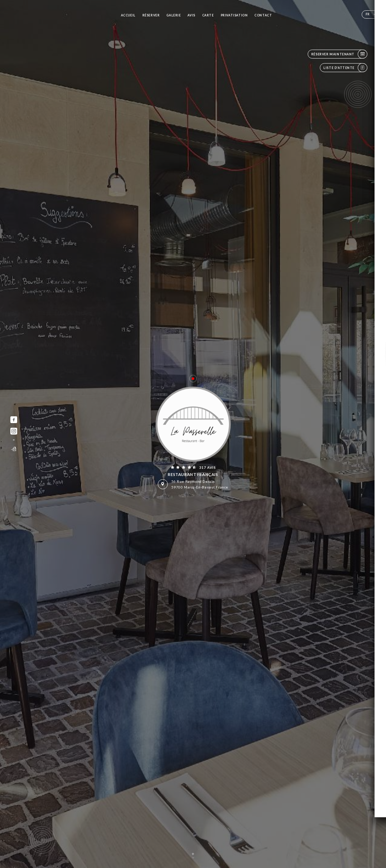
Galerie (174, 15)
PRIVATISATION (234, 15)
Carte (208, 15)
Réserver (151, 15)
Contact (263, 15)
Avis (191, 15)
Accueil (128, 15)
